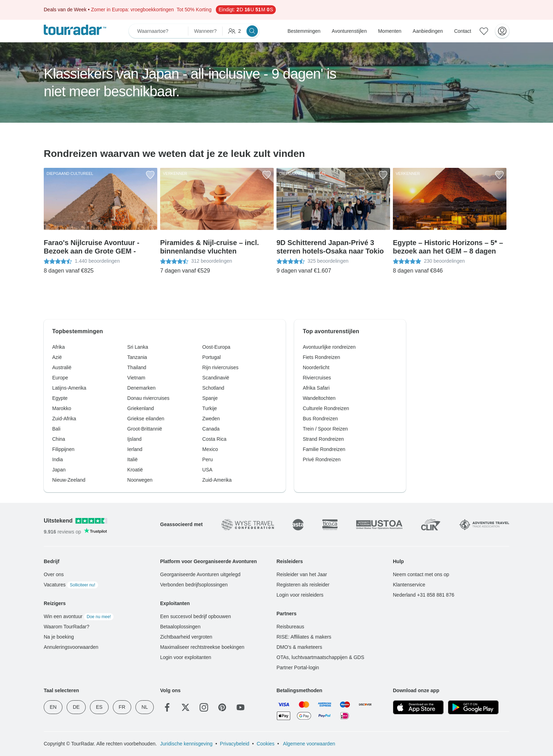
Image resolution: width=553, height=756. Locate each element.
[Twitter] (186, 707)
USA (208, 470)
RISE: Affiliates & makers (304, 637)
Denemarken (141, 388)
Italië (133, 459)
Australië (62, 367)
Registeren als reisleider (303, 585)
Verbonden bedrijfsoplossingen (194, 585)
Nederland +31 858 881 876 (424, 595)
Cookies (266, 744)
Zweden (211, 419)
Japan (59, 470)
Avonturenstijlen (349, 31)
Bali (56, 429)
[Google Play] (473, 707)
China (59, 439)
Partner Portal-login (298, 667)
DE (76, 707)
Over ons (54, 574)
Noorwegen (140, 480)
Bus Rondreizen (320, 419)
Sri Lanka (138, 347)
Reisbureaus (290, 627)
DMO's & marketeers (299, 647)
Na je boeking (59, 637)
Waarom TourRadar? (66, 627)
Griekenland (141, 408)
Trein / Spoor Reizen (325, 429)
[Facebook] (167, 707)
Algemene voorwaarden (308, 744)
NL (145, 707)
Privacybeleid (235, 744)
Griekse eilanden (146, 419)
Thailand (137, 367)
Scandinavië (216, 378)
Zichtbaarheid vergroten (186, 637)
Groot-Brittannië (145, 429)
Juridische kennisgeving (186, 744)
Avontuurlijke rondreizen (329, 347)
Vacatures (71, 585)
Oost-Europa (216, 347)
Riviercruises (317, 378)
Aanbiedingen (428, 31)
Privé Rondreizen (321, 459)
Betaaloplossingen (180, 627)
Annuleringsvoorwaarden (71, 647)
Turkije (210, 408)
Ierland (135, 449)
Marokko (62, 408)
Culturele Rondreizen (326, 408)
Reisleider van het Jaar (302, 574)
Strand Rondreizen (323, 439)
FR (122, 707)
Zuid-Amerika (217, 480)
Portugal (212, 357)
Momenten (390, 31)
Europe (60, 378)
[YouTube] (241, 707)
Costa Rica (214, 439)
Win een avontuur (79, 616)
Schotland (213, 388)
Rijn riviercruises (221, 367)
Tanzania (137, 357)
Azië (57, 357)
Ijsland (134, 439)
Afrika (59, 347)
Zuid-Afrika (64, 419)
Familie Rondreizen (324, 449)
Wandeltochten (319, 398)
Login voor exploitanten (186, 657)
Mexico (210, 449)
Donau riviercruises (148, 398)
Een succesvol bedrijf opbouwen (196, 616)
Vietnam (136, 378)
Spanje (210, 398)
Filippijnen (63, 449)
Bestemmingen (304, 31)
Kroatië (135, 470)
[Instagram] (204, 707)
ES (99, 707)
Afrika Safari (316, 388)
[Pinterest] (222, 707)
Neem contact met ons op (421, 574)
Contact (463, 31)
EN (53, 707)
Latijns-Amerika (69, 388)
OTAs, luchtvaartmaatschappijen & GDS (320, 657)
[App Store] (418, 707)
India (57, 459)
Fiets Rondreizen (321, 357)
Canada (211, 429)
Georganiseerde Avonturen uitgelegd (200, 574)
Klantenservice (409, 585)
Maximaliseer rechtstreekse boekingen (202, 647)
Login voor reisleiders (300, 595)
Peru (208, 459)
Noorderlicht (316, 367)
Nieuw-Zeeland (69, 480)
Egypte (60, 398)
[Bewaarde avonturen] (484, 31)
